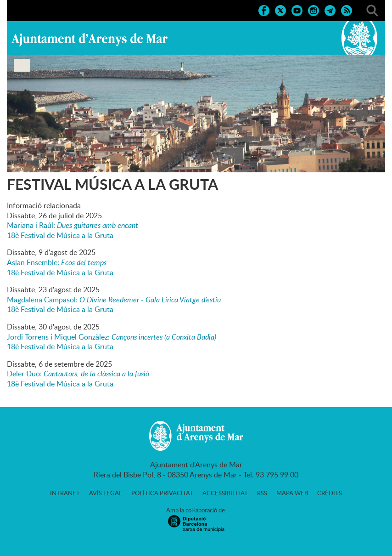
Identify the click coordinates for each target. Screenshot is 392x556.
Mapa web (292, 493)
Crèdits (330, 493)
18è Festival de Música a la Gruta (60, 235)
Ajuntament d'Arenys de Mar (90, 40)
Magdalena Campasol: (114, 300)
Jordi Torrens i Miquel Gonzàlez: (112, 337)
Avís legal (106, 493)
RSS (262, 493)
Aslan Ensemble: (57, 262)
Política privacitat (162, 493)
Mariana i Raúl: (73, 225)
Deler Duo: (78, 374)
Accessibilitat (225, 493)
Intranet (65, 493)
